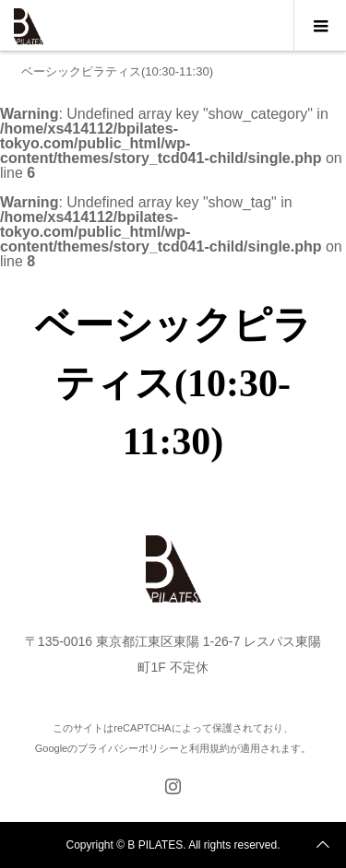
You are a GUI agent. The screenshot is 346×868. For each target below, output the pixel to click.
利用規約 (209, 748)
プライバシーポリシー (128, 748)
